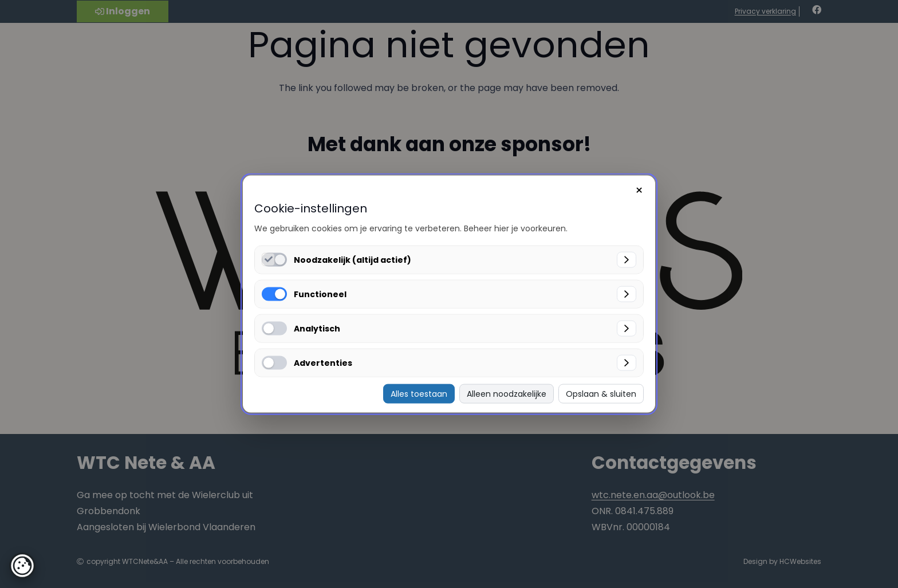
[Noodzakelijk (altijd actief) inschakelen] (268, 259)
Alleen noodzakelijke (507, 393)
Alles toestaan (419, 393)
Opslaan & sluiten (601, 393)
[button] (22, 566)
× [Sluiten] (639, 190)
